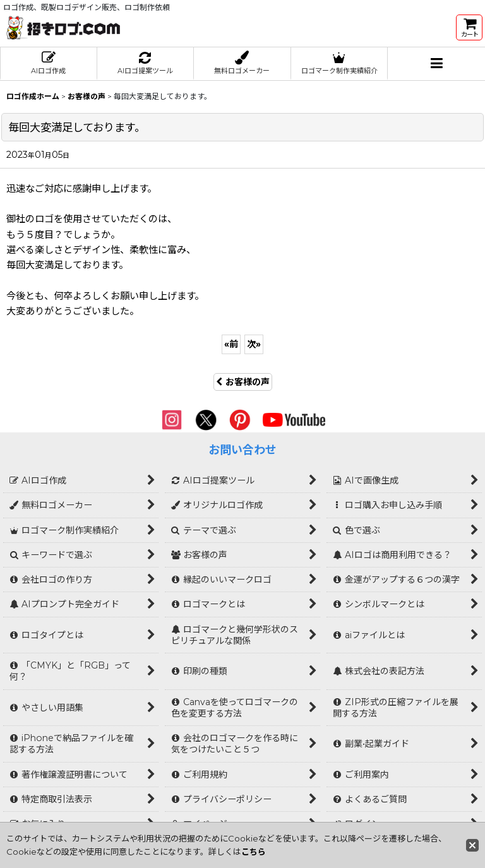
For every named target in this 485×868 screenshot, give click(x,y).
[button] (436, 64)
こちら (254, 852)
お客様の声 (243, 382)
